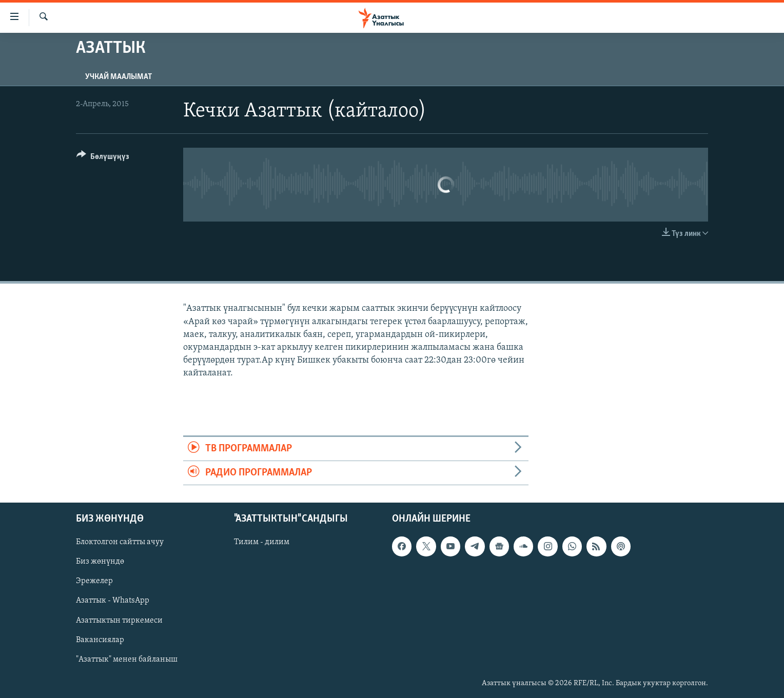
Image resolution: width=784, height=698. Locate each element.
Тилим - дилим (262, 543)
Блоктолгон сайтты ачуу (120, 543)
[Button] (103, 158)
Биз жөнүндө (100, 562)
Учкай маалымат (119, 77)
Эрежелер (94, 582)
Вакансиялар (100, 640)
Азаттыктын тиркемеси (119, 621)
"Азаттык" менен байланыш (127, 660)
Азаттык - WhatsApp (113, 601)
